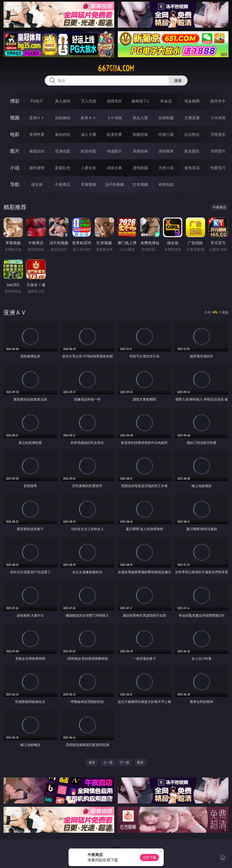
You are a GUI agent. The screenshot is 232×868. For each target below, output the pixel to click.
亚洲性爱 (37, 134)
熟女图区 (192, 151)
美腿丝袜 (140, 151)
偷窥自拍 (37, 151)
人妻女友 (89, 168)
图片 (15, 151)
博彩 (15, 101)
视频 (15, 118)
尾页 (140, 762)
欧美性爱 (114, 134)
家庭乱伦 (63, 168)
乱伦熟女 (192, 134)
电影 (15, 134)
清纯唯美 (166, 151)
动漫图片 (114, 151)
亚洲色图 (63, 151)
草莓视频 (89, 184)
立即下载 (149, 857)
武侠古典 (114, 168)
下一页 (124, 762)
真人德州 (63, 101)
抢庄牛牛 (218, 101)
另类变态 (218, 134)
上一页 (108, 762)
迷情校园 (140, 168)
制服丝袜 (140, 134)
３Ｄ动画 (114, 118)
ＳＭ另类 (218, 118)
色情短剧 (166, 184)
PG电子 (37, 101)
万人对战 (89, 101)
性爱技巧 (218, 168)
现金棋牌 (192, 101)
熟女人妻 (140, 118)
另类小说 (166, 168)
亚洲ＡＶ (37, 118)
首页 (92, 762)
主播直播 (192, 118)
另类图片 (218, 151)
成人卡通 (89, 134)
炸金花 (166, 101)
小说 (15, 168)
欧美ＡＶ (89, 118)
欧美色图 (89, 151)
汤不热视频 (114, 184)
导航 (15, 184)
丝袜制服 (166, 118)
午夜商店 (63, 184)
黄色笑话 (192, 168)
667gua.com (116, 68)
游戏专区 (114, 101)
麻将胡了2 (140, 101)
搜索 (178, 81)
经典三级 (166, 134)
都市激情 (37, 168)
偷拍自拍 (63, 134)
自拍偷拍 (63, 118)
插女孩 (37, 184)
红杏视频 (140, 184)
